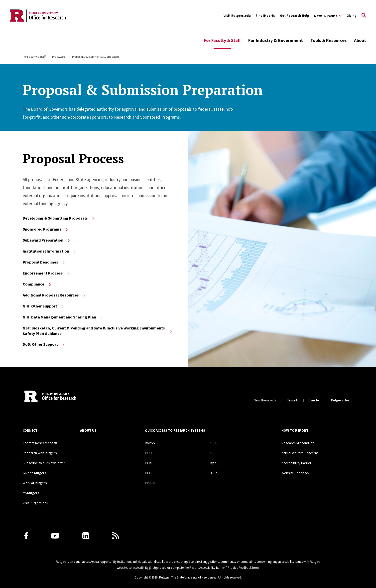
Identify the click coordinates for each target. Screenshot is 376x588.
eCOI (149, 473)
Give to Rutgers (34, 473)
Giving (352, 16)
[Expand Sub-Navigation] (328, 16)
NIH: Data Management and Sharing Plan (63, 317)
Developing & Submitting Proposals (59, 218)
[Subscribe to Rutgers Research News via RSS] (116, 536)
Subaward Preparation (47, 240)
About (360, 40)
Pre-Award (59, 57)
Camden (314, 400)
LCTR (213, 473)
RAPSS (150, 443)
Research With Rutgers (40, 453)
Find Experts (265, 16)
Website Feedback (296, 473)
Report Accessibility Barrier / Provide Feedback (220, 568)
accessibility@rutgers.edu (149, 568)
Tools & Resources (328, 40)
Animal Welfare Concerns (300, 453)
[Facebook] (26, 536)
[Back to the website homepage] (38, 16)
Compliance (37, 284)
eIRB (148, 453)
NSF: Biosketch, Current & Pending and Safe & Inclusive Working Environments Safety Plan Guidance (98, 331)
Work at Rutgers (35, 483)
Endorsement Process (46, 273)
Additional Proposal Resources (54, 295)
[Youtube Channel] (55, 536)
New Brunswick (265, 400)
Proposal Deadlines (44, 262)
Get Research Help (295, 16)
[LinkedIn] (86, 536)
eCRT (149, 463)
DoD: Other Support (44, 344)
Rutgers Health (342, 400)
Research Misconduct (298, 443)
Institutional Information (50, 251)
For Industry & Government (276, 40)
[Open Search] (364, 16)
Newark (292, 400)
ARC (213, 453)
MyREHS (216, 463)
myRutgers (31, 493)
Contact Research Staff (40, 443)
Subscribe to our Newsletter (44, 463)
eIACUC (150, 483)
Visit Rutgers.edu (237, 16)
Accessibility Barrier (296, 463)
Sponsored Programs (46, 229)
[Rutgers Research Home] (68, 397)
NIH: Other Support (44, 306)
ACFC (213, 443)
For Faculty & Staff (222, 40)
